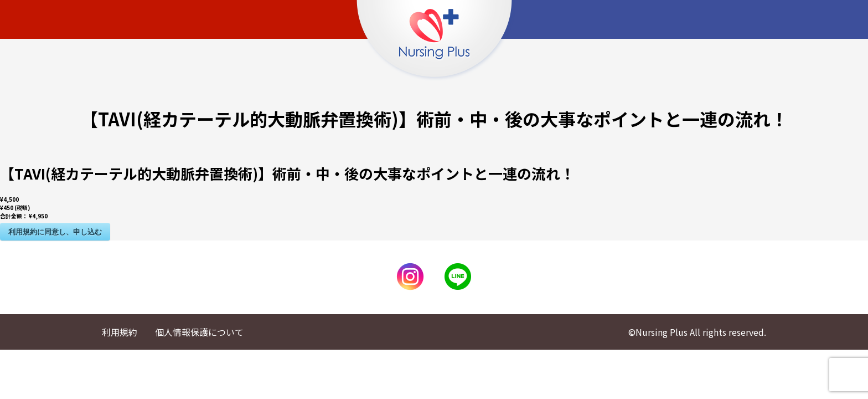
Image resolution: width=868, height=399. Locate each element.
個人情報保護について (199, 332)
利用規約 (120, 332)
